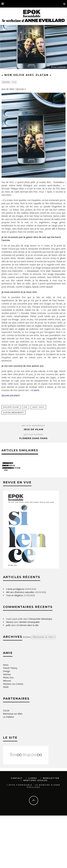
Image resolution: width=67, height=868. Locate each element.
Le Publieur (8, 769)
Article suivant (34, 435)
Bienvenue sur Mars (13, 766)
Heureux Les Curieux (13, 736)
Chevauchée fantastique (40, 671)
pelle (8, 678)
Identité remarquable (29, 674)
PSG (25, 407)
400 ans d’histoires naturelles (20, 645)
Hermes (7, 727)
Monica (10, 674)
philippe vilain (11, 407)
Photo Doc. (9, 730)
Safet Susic (38, 407)
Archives (27, 689)
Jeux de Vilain (33, 429)
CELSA (6, 763)
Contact (17, 831)
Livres (33, 831)
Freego (7, 724)
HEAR (6, 739)
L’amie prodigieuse (15, 641)
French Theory (10, 720)
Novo (6, 717)
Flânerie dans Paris (33, 438)
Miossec (7, 733)
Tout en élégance (15, 648)
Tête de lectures (13, 493)
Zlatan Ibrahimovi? (14, 412)
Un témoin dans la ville (28, 678)
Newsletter (51, 831)
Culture (6, 82)
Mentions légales (36, 833)
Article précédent (33, 426)
